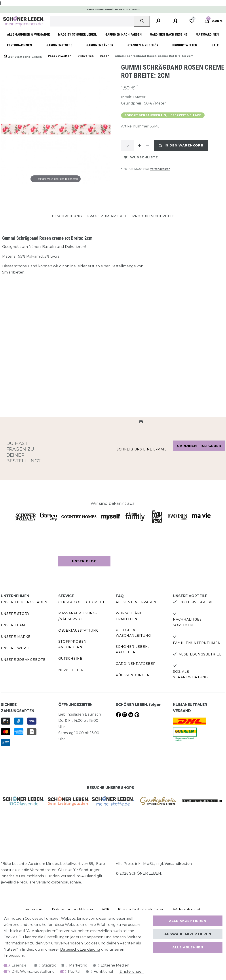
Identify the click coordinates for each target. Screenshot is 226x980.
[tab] (67, 216)
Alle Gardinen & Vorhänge (28, 35)
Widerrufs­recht (187, 910)
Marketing (78, 965)
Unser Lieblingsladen (24, 602)
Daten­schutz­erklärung (80, 949)
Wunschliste (141, 157)
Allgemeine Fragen (136, 602)
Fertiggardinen (20, 45)
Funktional (103, 971)
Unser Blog (84, 561)
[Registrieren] (176, 21)
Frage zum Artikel (107, 216)
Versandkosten (160, 169)
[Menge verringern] (148, 145)
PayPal (74, 971)
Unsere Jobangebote (23, 660)
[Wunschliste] (192, 21)
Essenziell (20, 965)
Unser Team (13, 625)
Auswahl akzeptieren (188, 934)
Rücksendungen (133, 675)
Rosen (104, 56)
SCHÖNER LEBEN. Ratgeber (132, 649)
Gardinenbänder (100, 45)
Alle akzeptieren (188, 921)
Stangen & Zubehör (143, 45)
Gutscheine (70, 659)
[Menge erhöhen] (140, 145)
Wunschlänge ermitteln (130, 616)
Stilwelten (85, 56)
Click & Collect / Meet (82, 602)
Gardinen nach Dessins (169, 35)
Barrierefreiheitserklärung (141, 910)
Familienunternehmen (197, 643)
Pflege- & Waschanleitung (133, 633)
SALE (215, 45)
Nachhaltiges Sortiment (187, 622)
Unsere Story (15, 614)
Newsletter (71, 670)
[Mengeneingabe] (128, 145)
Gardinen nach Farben (124, 35)
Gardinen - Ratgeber (199, 446)
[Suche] (142, 21)
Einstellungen (131, 971)
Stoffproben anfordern (72, 644)
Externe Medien (115, 965)
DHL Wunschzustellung (33, 971)
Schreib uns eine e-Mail (142, 449)
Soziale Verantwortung (190, 674)
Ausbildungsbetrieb (200, 654)
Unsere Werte (16, 648)
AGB (106, 910)
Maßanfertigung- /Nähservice (78, 616)
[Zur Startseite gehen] (23, 57)
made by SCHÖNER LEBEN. (78, 35)
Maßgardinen (207, 35)
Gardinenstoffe (59, 45)
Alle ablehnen (188, 947)
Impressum (14, 956)
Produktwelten (185, 45)
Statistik (49, 965)
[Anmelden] (159, 21)
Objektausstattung (79, 631)
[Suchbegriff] (92, 21)
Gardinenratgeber (136, 664)
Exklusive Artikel (197, 602)
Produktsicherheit (153, 216)
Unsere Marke (16, 637)
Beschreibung (67, 216)
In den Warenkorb (181, 145)
